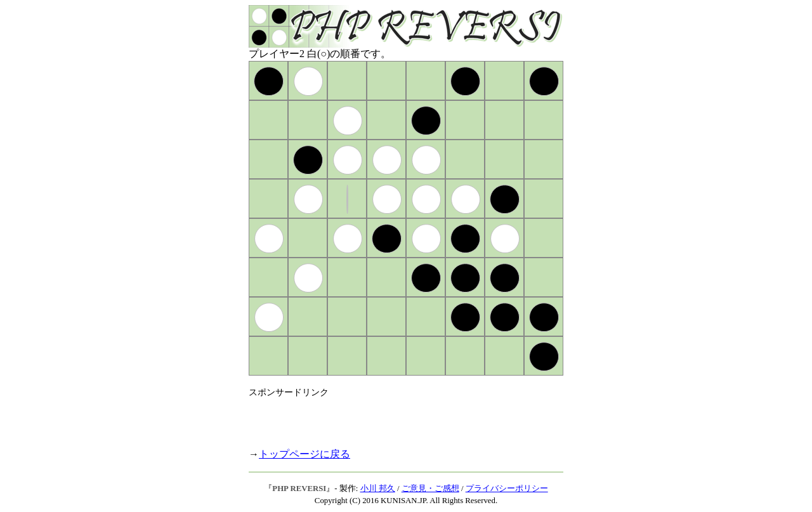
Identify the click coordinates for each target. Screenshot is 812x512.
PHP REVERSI (299, 489)
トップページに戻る (304, 454)
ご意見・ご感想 (430, 489)
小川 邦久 (378, 489)
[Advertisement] (397, 417)
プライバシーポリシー (507, 489)
